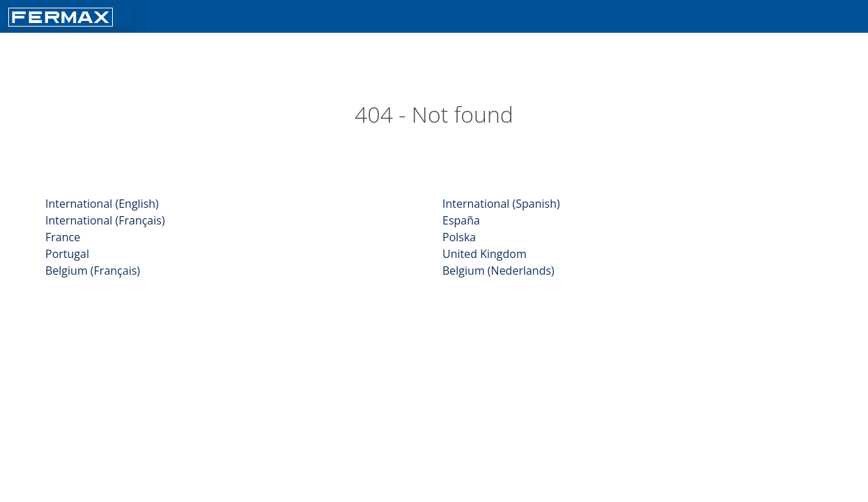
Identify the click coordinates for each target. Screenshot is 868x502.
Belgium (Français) (93, 271)
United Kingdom (485, 254)
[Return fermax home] (61, 16)
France (63, 237)
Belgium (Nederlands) (498, 271)
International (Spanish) (501, 204)
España (461, 220)
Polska (459, 237)
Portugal (67, 254)
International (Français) (105, 220)
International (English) (102, 204)
